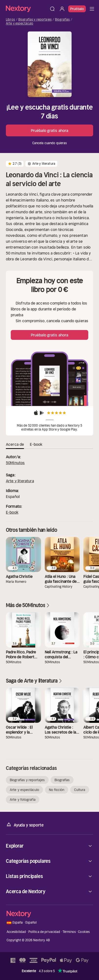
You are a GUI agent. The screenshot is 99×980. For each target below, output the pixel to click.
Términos (69, 932)
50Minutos (15, 463)
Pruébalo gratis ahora (49, 130)
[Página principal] (27, 9)
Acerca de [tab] (15, 444)
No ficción (57, 790)
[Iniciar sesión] (62, 9)
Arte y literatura (20, 481)
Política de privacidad (44, 932)
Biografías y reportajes (35, 20)
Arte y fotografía (23, 800)
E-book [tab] (36, 444)
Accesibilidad (16, 932)
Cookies (84, 932)
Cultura (80, 790)
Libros (10, 20)
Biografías (62, 20)
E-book (12, 512)
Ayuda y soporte (25, 825)
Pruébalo (77, 9)
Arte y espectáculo (20, 24)
